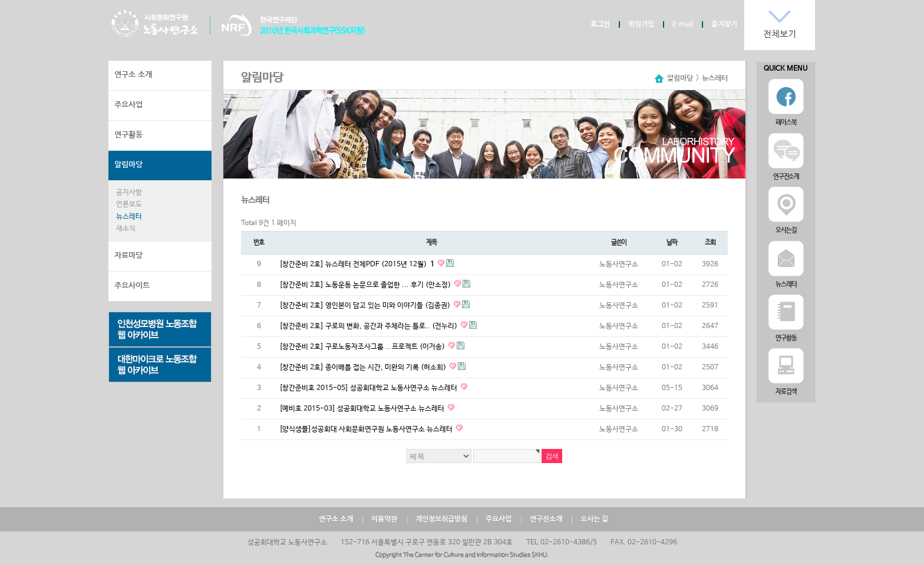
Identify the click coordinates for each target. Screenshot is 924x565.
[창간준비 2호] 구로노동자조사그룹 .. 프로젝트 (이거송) (363, 347)
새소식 (126, 229)
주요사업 (128, 105)
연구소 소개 (133, 75)
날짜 (672, 242)
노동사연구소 (155, 24)
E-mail (683, 24)
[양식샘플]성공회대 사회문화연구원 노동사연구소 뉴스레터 (367, 429)
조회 (710, 242)
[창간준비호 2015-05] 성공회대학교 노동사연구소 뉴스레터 (369, 388)
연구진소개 (546, 519)
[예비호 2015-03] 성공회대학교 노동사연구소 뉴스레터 (363, 409)
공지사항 (129, 193)
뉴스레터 (129, 217)
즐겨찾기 (724, 24)
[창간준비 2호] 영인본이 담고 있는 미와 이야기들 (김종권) (366, 306)
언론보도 (129, 204)
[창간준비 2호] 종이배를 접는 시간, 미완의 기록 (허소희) (364, 368)
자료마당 (128, 255)
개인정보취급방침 (441, 519)
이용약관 (384, 519)
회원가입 (641, 24)
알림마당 (128, 165)
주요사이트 (132, 285)
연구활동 (128, 135)
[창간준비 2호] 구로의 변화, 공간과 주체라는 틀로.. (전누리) (369, 326)
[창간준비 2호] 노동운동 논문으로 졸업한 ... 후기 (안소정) (366, 285)
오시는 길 (594, 519)
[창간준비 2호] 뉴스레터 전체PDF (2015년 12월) (358, 265)
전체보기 (780, 34)
